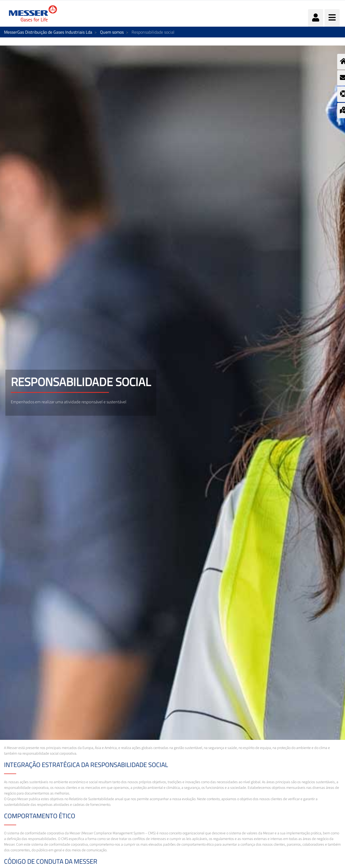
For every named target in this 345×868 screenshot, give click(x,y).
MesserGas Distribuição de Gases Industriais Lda (48, 32)
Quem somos (112, 32)
